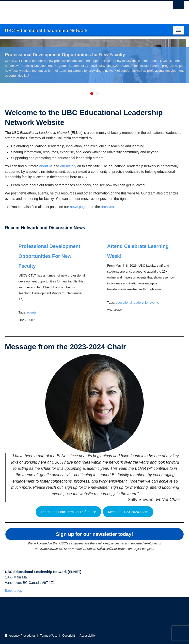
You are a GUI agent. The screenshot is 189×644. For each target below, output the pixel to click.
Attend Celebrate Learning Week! (138, 251)
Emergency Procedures (20, 636)
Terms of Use (49, 636)
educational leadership (132, 303)
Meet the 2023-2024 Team (128, 512)
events (32, 312)
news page (78, 207)
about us (46, 166)
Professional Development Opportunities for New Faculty (65, 55)
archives (107, 207)
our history (68, 166)
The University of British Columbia (81, 10)
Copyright (69, 636)
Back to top (16, 591)
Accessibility (87, 636)
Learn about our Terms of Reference (69, 512)
